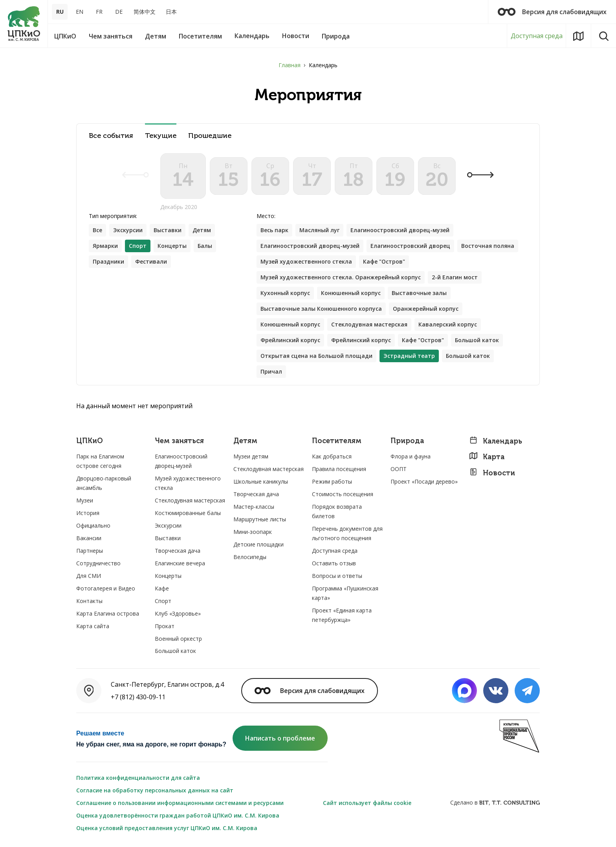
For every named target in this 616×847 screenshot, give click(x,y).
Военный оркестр (178, 639)
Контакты (89, 601)
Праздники (108, 261)
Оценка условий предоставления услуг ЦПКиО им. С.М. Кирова (167, 828)
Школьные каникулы (261, 481)
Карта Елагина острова (108, 613)
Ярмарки (105, 246)
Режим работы (332, 481)
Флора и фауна (411, 456)
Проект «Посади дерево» (424, 481)
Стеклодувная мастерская (369, 324)
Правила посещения (339, 469)
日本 (171, 12)
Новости (492, 473)
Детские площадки (258, 544)
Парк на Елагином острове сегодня (100, 461)
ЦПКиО (90, 441)
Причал (271, 371)
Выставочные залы (419, 293)
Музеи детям (251, 456)
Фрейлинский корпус (290, 340)
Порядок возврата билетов (337, 511)
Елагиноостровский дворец (410, 246)
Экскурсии (128, 230)
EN (80, 12)
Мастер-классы (254, 507)
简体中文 (145, 12)
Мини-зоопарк (253, 532)
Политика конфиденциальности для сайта (138, 778)
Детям (202, 230)
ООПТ (399, 469)
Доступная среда (537, 36)
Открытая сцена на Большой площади (316, 356)
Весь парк (274, 230)
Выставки (168, 230)
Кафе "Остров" (384, 261)
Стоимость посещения (343, 494)
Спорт (163, 601)
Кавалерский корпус (448, 324)
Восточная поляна (488, 246)
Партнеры (90, 551)
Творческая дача (178, 551)
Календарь (496, 441)
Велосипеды (250, 557)
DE (119, 12)
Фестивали (151, 261)
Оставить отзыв (334, 563)
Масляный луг (319, 230)
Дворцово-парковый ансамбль (104, 483)
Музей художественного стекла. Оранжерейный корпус (341, 277)
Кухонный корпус (285, 293)
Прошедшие (210, 136)
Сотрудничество (98, 563)
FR (99, 12)
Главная (290, 65)
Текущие (161, 136)
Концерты (172, 246)
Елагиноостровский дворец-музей (400, 230)
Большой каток (477, 340)
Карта (487, 457)
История (88, 513)
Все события (111, 136)
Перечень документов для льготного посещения (347, 533)
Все (97, 230)
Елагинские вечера (180, 563)
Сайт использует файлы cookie (367, 803)
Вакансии (89, 538)
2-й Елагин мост (455, 277)
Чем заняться (179, 441)
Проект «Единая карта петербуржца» (342, 615)
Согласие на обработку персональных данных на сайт (155, 790)
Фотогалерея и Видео (106, 588)
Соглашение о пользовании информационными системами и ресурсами (180, 803)
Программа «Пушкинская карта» (345, 593)
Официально (93, 525)
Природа (407, 441)
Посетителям (337, 441)
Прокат (165, 626)
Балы (205, 246)
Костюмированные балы (188, 513)
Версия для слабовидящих (552, 12)
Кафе (162, 588)
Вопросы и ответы (337, 576)
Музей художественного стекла (306, 261)
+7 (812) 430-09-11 (138, 697)
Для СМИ (89, 576)
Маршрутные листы (260, 519)
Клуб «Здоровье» (178, 613)
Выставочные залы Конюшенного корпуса (321, 309)
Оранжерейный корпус (426, 309)
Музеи (85, 500)
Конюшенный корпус (351, 293)
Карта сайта (93, 626)
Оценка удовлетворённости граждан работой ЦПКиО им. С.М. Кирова (178, 815)
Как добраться (332, 456)
